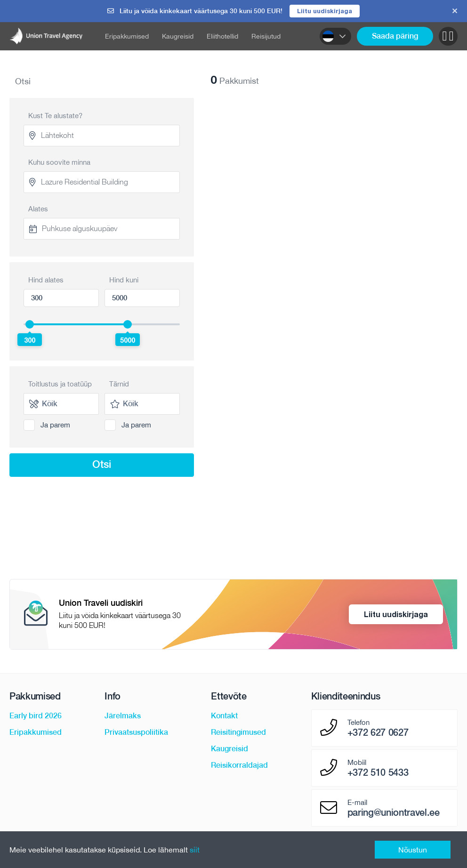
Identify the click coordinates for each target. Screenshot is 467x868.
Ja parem (55, 425)
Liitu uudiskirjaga (325, 11)
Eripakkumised (127, 36)
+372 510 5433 (378, 772)
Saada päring (395, 36)
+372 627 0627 (378, 732)
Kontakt (224, 716)
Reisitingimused (238, 732)
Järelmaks (123, 716)
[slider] (30, 324)
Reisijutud (266, 36)
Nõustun (413, 850)
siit (195, 850)
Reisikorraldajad (239, 765)
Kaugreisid (178, 36)
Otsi (102, 464)
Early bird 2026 (36, 716)
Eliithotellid (222, 36)
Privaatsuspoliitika (136, 732)
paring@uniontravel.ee (394, 812)
